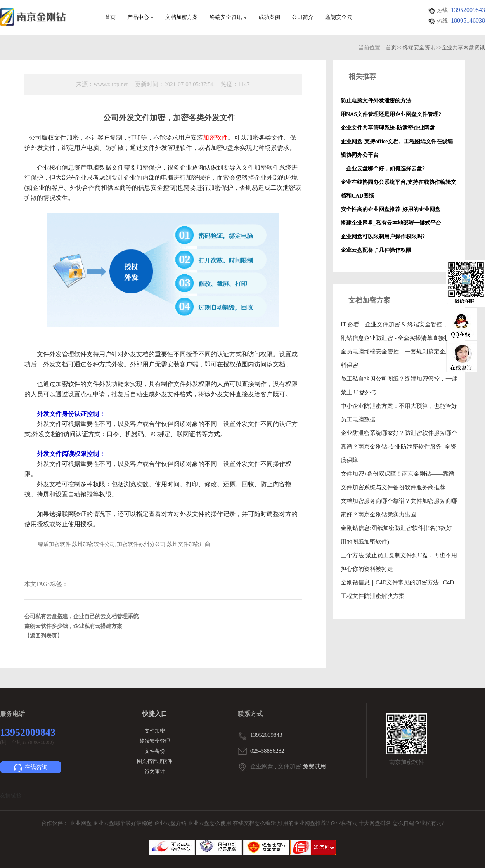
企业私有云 (345, 823)
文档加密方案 (182, 17)
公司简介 (303, 17)
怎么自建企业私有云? (418, 823)
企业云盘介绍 (171, 823)
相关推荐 (362, 76)
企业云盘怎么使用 (210, 823)
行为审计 (155, 771)
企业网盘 (262, 766)
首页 (110, 17)
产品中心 (140, 17)
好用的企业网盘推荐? (304, 823)
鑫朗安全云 (339, 17)
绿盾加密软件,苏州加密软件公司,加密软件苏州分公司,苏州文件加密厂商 (124, 544)
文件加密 (155, 731)
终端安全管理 (155, 741)
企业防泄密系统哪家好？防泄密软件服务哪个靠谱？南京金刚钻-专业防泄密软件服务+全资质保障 (399, 447)
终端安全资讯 (228, 17)
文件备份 (155, 751)
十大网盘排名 (375, 823)
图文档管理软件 (155, 761)
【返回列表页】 (43, 636)
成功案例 (269, 17)
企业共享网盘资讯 (463, 48)
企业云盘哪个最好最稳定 (123, 823)
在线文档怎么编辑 (255, 823)
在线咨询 (31, 768)
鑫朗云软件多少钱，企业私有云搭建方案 (73, 626)
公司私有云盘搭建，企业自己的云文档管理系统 (81, 616)
